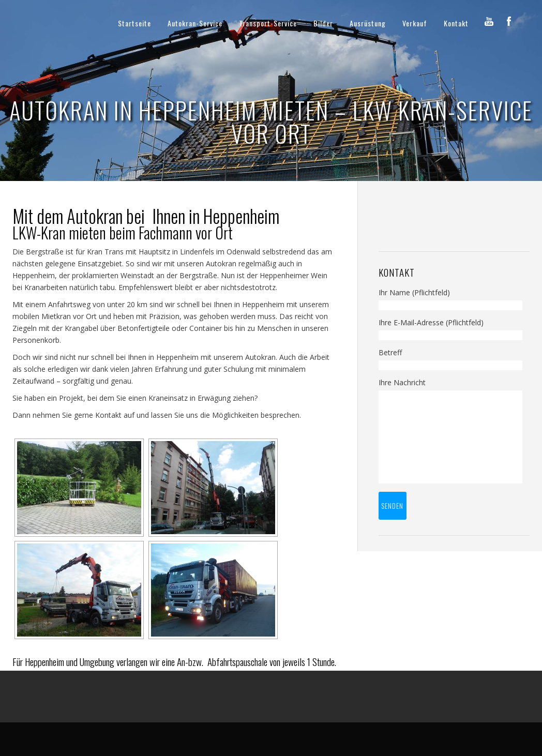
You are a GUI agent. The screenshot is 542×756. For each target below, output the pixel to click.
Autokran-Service (195, 23)
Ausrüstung (368, 23)
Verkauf (415, 23)
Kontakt (456, 23)
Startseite (134, 23)
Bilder (323, 23)
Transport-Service (268, 23)
